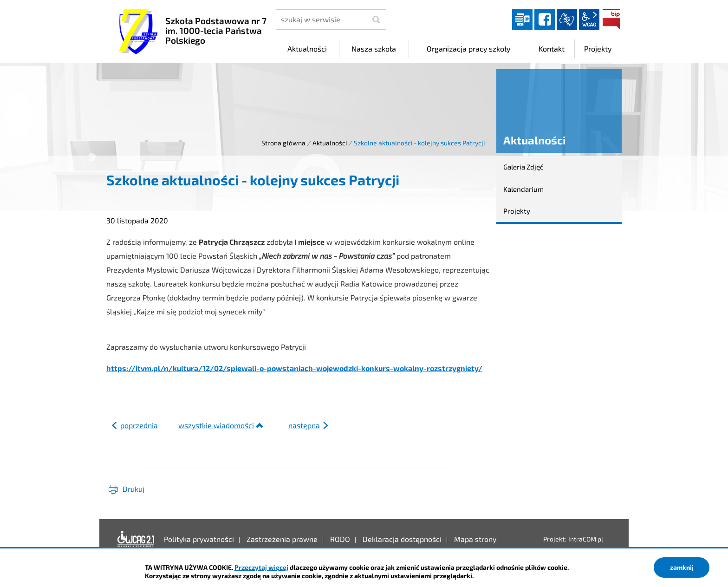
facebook (545, 20)
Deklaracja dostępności (136, 539)
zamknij (682, 567)
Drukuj (133, 489)
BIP (611, 20)
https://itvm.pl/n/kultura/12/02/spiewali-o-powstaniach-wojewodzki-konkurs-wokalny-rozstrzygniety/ (294, 368)
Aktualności (330, 143)
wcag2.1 (589, 20)
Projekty (517, 211)
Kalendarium (523, 189)
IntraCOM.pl (586, 539)
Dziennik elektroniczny (522, 20)
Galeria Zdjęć (523, 167)
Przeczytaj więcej (261, 567)
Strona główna (283, 143)
